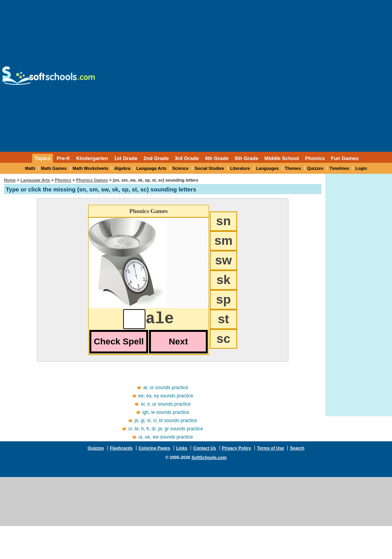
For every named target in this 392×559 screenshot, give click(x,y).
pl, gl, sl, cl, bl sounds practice (166, 424)
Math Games (54, 168)
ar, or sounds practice (166, 391)
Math (30, 168)
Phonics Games (92, 180)
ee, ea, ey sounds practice (166, 400)
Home (10, 180)
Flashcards (121, 452)
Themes (293, 168)
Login (361, 168)
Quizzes (315, 168)
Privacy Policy (237, 452)
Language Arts (152, 168)
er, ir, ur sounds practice (166, 408)
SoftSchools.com (209, 461)
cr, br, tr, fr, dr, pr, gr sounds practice (166, 433)
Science (181, 168)
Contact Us (205, 452)
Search (297, 452)
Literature (240, 168)
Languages (267, 168)
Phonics (63, 180)
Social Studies (209, 168)
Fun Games (345, 158)
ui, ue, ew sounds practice (166, 441)
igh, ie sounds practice (166, 416)
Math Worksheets (90, 168)
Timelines (339, 168)
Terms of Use (271, 452)
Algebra (122, 168)
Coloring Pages (154, 452)
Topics (43, 158)
